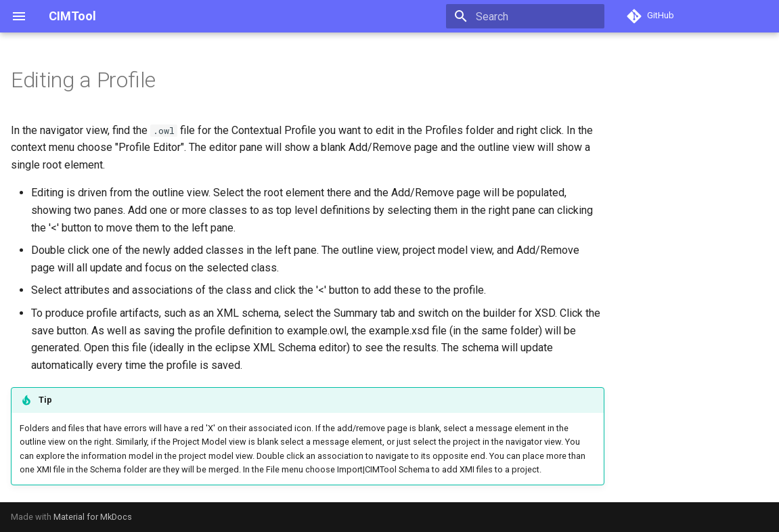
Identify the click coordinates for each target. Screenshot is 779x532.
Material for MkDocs (93, 517)
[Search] (525, 16)
